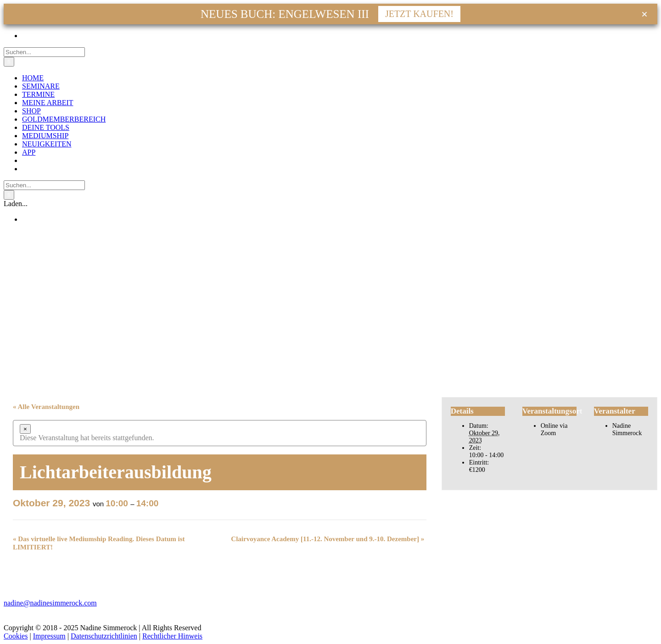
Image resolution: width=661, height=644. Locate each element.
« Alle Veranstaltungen (46, 407)
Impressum (49, 636)
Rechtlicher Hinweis (172, 636)
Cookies (16, 636)
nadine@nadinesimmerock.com (50, 603)
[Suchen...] (44, 52)
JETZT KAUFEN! (419, 14)
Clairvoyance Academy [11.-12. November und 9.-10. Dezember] (328, 539)
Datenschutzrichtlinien (104, 636)
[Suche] (9, 62)
